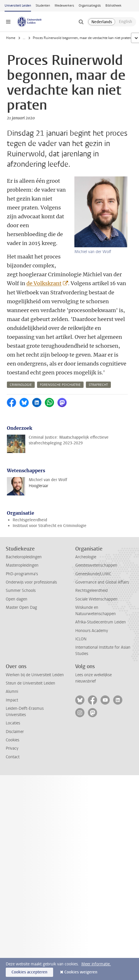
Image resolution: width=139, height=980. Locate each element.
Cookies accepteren (29, 972)
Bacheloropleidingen (24, 557)
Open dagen (17, 599)
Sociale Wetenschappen (96, 599)
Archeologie (86, 557)
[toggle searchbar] (81, 22)
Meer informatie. (96, 964)
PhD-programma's (22, 574)
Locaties (13, 723)
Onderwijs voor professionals (31, 582)
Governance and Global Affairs (102, 582)
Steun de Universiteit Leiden (30, 683)
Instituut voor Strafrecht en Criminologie (50, 526)
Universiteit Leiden (18, 6)
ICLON (81, 639)
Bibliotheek (113, 6)
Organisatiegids (90, 6)
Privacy (12, 748)
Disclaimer (15, 732)
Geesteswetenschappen (96, 565)
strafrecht (98, 385)
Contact (13, 757)
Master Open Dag (21, 607)
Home (11, 38)
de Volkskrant (44, 283)
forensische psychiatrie (60, 385)
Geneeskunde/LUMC (93, 574)
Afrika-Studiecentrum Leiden (101, 622)
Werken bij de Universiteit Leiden (35, 675)
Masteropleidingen (22, 565)
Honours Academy (92, 631)
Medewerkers (64, 6)
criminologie (21, 385)
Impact (12, 700)
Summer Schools (21, 591)
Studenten (43, 6)
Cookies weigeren (81, 972)
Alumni (12, 692)
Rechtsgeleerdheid (30, 520)
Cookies (12, 740)
